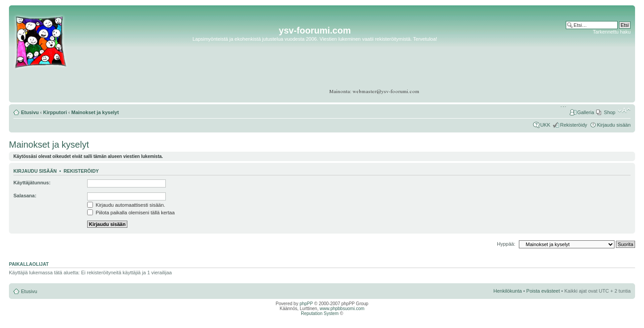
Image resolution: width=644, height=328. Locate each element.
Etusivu (30, 112)
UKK (545, 125)
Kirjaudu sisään (614, 125)
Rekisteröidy (574, 125)
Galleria (585, 112)
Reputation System (320, 313)
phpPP (306, 304)
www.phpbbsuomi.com (342, 309)
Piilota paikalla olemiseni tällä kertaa (131, 213)
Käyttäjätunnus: (32, 183)
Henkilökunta (508, 291)
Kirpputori (55, 112)
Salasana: (25, 196)
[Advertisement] (596, 62)
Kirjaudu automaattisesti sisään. (126, 205)
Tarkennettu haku (612, 32)
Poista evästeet (543, 291)
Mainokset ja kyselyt (95, 112)
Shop (610, 112)
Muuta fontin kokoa (624, 111)
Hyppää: (506, 244)
